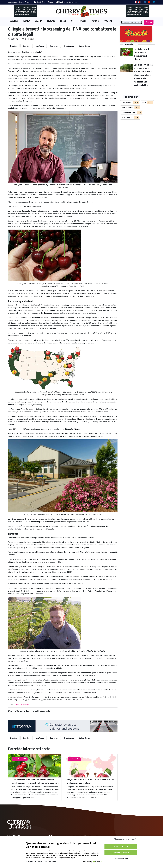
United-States (84, 46)
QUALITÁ (39, 21)
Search (149, 22)
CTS (73, 21)
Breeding (14, 39)
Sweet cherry (69, 46)
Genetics (26, 46)
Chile (144, 102)
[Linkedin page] (153, 2)
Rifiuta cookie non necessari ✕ (125, 839)
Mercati (76, 758)
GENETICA (14, 21)
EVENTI (83, 21)
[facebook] (144, 2)
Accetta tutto (121, 847)
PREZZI (63, 21)
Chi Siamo (52, 836)
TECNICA (26, 21)
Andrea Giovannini (128, 113)
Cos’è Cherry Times (43, 2)
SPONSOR (95, 21)
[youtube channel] (148, 2)
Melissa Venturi (127, 107)
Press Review (40, 46)
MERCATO (51, 21)
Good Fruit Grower (22, 704)
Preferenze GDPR (121, 859)
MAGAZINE (108, 21)
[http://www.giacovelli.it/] (136, 34)
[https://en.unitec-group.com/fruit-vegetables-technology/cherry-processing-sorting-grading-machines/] (25, 11)
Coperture (21, 758)
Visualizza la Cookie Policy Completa (41, 862)
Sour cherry (54, 46)
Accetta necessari (121, 853)
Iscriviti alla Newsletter (67, 2)
